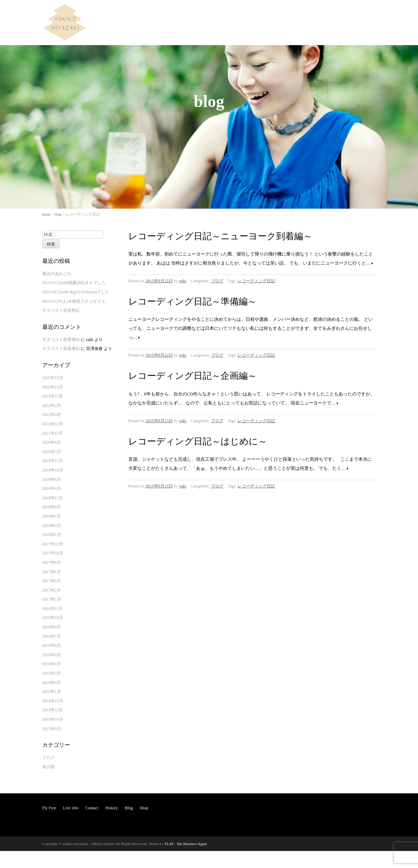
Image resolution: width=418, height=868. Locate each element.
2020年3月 (52, 452)
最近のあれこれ (57, 274)
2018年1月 (52, 535)
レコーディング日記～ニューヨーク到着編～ (220, 236)
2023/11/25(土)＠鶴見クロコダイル (74, 301)
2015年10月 (53, 719)
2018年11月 (53, 498)
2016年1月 (52, 692)
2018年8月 (52, 507)
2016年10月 (53, 618)
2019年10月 (53, 470)
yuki (183, 281)
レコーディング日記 (256, 281)
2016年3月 (52, 673)
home (46, 214)
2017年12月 (53, 544)
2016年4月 (52, 664)
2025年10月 (53, 387)
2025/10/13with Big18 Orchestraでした (76, 292)
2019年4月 (52, 489)
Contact (304, 12)
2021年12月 (53, 424)
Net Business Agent (192, 844)
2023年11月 (53, 396)
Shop (366, 12)
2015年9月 (52, 729)
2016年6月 (52, 645)
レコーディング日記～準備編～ (193, 302)
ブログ (217, 281)
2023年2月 (52, 406)
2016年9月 (52, 627)
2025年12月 (53, 378)
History (327, 12)
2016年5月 (52, 655)
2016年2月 (52, 683)
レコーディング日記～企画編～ (193, 376)
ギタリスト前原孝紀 (61, 310)
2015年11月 (53, 710)
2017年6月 (52, 572)
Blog (347, 12)
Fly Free (254, 12)
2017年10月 (53, 553)
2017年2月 (52, 590)
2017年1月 (52, 599)
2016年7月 (52, 636)
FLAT (169, 844)
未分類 (49, 767)
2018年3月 (52, 526)
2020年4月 (52, 442)
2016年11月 (53, 609)
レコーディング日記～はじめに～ (198, 441)
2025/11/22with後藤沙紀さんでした (74, 283)
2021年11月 (53, 433)
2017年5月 (52, 581)
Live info (279, 12)
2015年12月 (53, 701)
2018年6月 (52, 516)
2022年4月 (52, 415)
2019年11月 (53, 461)
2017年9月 (52, 562)
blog (58, 214)
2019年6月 (52, 479)
